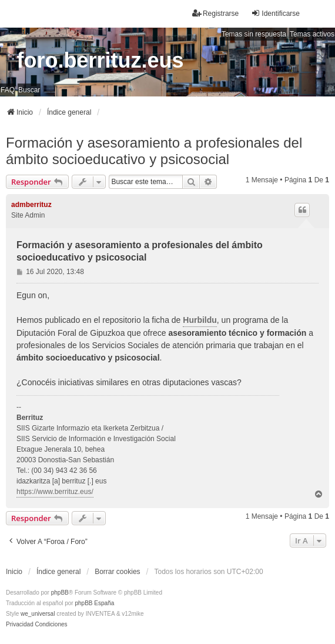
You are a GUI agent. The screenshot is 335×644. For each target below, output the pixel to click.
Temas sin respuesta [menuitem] (254, 34)
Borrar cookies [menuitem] (117, 572)
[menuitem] (20, 625)
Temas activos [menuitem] (312, 34)
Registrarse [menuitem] (215, 13)
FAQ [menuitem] (8, 90)
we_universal (38, 614)
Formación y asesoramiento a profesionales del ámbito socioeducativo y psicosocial (154, 151)
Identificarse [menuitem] (275, 13)
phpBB (60, 593)
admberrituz (31, 205)
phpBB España (94, 603)
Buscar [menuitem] (29, 90)
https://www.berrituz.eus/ (55, 492)
